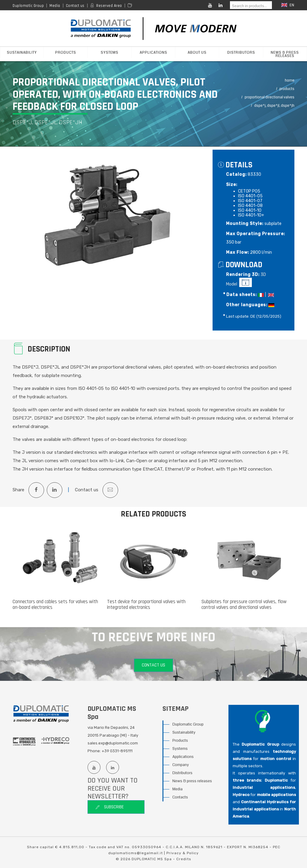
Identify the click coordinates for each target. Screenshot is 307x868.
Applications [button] (153, 53)
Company (181, 765)
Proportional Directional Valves (270, 97)
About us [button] (197, 53)
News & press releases (285, 54)
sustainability (22, 53)
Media (55, 6)
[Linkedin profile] (112, 768)
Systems (180, 749)
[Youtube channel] (94, 768)
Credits (184, 859)
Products (287, 89)
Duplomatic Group (28, 6)
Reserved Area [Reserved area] (109, 6)
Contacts (180, 798)
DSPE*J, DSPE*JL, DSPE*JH (274, 106)
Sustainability (184, 733)
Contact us (75, 6)
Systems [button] (110, 53)
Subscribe (110, 807)
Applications (183, 757)
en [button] (288, 5)
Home (290, 81)
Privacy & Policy (183, 853)
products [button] (66, 53)
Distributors (241, 53)
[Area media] (131, 6)
